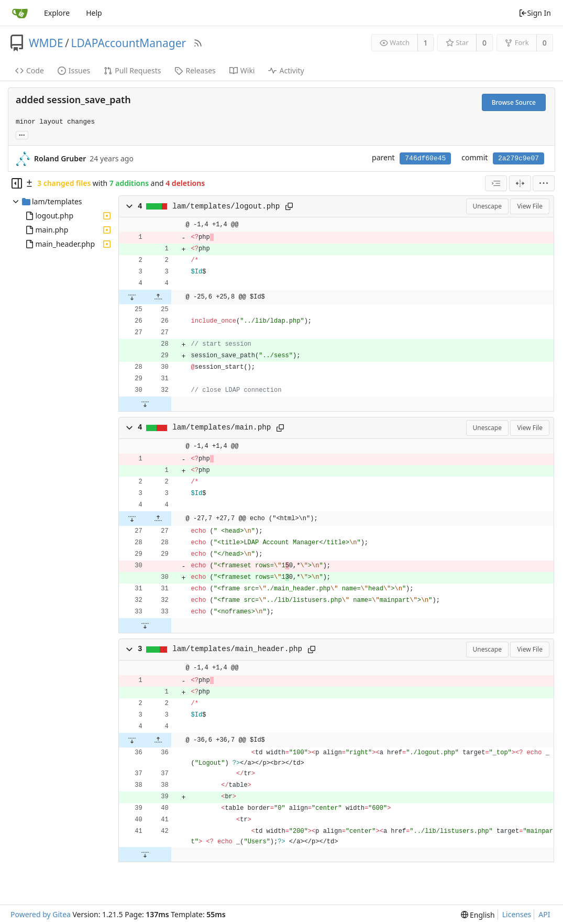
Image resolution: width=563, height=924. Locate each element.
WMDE (46, 43)
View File (530, 206)
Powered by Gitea (41, 914)
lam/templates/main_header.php (237, 649)
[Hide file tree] (17, 183)
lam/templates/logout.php (226, 206)
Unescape (487, 206)
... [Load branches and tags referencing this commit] (22, 134)
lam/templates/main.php (222, 427)
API (544, 914)
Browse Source (514, 102)
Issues (74, 70)
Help (94, 13)
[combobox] (496, 183)
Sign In (535, 13)
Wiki (242, 70)
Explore (57, 13)
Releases (195, 70)
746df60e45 (425, 158)
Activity (286, 70)
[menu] (544, 183)
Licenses (517, 914)
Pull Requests (132, 70)
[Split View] (520, 183)
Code (30, 70)
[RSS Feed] (198, 43)
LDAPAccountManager (128, 43)
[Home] (20, 13)
